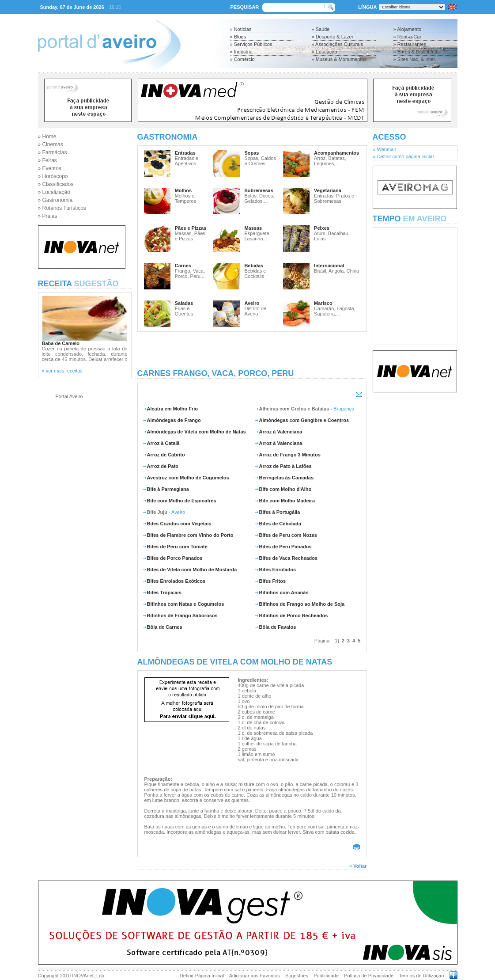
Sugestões (297, 976)
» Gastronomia (55, 200)
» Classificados (56, 184)
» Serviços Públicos (251, 44)
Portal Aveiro (69, 396)
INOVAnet (83, 976)
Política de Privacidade (369, 976)
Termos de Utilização (421, 976)
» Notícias (241, 29)
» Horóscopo (53, 176)
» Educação (325, 52)
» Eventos (50, 168)
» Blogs (238, 37)
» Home (47, 137)
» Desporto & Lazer (333, 37)
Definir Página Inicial (202, 976)
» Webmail (385, 149)
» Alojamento (408, 29)
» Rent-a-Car (408, 37)
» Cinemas (51, 144)
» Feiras (47, 160)
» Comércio (242, 59)
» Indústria (241, 52)
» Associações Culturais (338, 44)
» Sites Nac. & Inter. (415, 59)
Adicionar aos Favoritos (255, 976)
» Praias (48, 216)
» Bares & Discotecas (417, 52)
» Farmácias (53, 152)
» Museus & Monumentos (339, 59)
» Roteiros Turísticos (62, 208)
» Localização (54, 192)
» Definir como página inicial (404, 156)
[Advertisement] (252, 350)
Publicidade (326, 976)
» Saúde (321, 29)
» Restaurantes (410, 44)
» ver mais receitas (62, 371)
